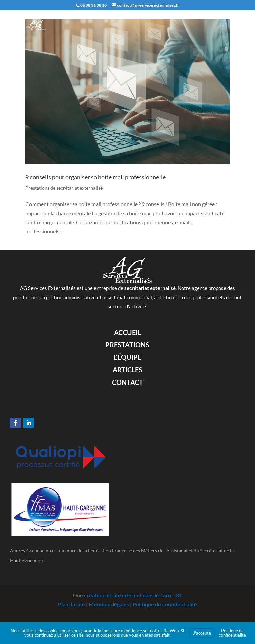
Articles (127, 370)
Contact (127, 382)
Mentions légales (109, 604)
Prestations (127, 345)
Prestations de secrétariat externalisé (64, 188)
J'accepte (202, 633)
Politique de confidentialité (165, 604)
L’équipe (127, 357)
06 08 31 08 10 (93, 5)
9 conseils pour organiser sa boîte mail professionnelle (95, 177)
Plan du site (72, 604)
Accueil (127, 332)
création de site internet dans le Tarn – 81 (133, 595)
